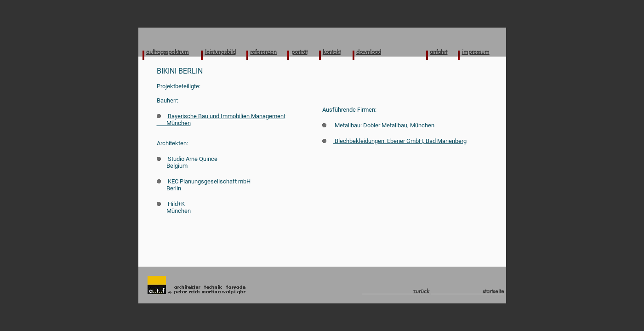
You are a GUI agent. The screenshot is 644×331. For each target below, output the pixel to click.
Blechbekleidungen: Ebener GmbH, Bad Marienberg (394, 141)
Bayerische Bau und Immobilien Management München (221, 120)
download (369, 51)
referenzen (263, 51)
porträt (299, 51)
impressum (476, 51)
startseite (468, 291)
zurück (396, 291)
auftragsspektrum (168, 51)
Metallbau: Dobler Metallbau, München (378, 125)
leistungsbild (220, 51)
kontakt (332, 51)
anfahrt (439, 51)
